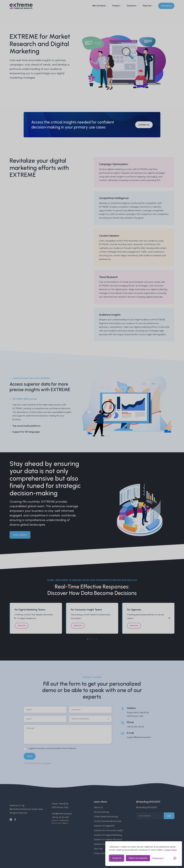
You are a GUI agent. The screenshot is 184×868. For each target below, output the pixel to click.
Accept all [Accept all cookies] (117, 858)
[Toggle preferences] (159, 858)
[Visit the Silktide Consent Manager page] (175, 858)
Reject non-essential (138, 858)
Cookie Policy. (171, 850)
